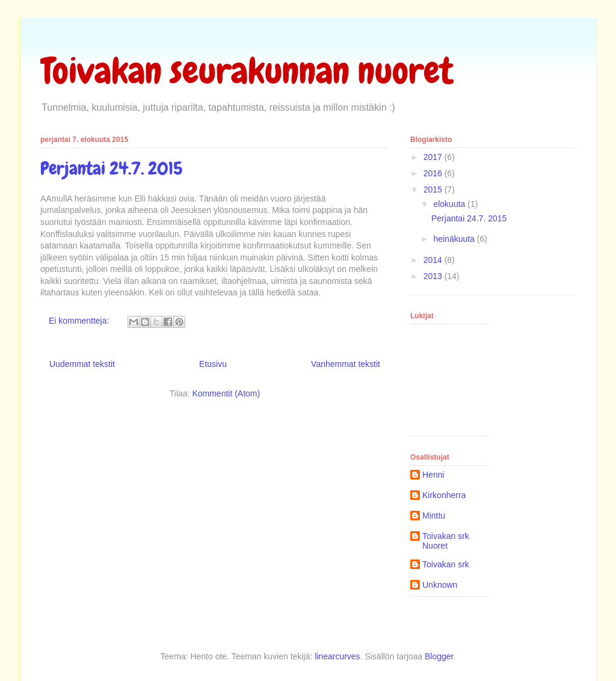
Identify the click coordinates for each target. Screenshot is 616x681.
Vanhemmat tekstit (346, 364)
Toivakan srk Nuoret (446, 541)
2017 (434, 157)
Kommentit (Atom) (226, 393)
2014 (434, 260)
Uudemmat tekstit (82, 364)
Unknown (440, 585)
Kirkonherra (444, 495)
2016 (434, 173)
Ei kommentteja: (80, 321)
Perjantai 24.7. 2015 (111, 168)
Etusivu (213, 364)
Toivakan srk (446, 564)
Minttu (434, 516)
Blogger (439, 656)
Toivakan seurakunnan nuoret (247, 71)
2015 (434, 190)
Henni (433, 475)
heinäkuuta (455, 239)
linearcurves (337, 656)
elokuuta (450, 204)
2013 (434, 276)
